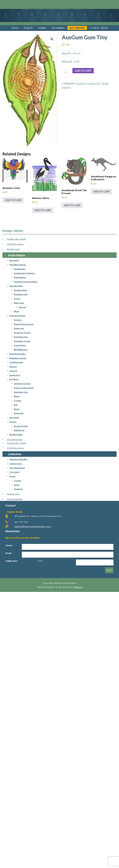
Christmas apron (15, 244)
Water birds (19, 303)
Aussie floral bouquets (24, 324)
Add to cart (83, 71)
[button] (52, 39)
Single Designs (17, 255)
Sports (17, 485)
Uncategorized (15, 439)
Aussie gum (94, 83)
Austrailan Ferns (21, 337)
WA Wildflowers (21, 350)
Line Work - (14, 379)
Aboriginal (14, 260)
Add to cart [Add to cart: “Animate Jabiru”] (43, 210)
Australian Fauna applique (26, 282)
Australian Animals (18, 265)
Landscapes (15, 375)
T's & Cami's (14, 472)
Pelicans (22, 307)
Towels (12, 476)
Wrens (17, 311)
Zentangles (19, 413)
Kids (16, 405)
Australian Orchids (22, 341)
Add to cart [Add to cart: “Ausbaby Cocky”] (13, 200)
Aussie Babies (20, 277)
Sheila (17, 409)
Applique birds (20, 290)
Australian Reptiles (18, 354)
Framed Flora (20, 345)
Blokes (17, 396)
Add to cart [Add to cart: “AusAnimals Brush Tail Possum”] (72, 205)
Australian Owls (21, 294)
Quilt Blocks (19, 430)
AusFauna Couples (22, 383)
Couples (18, 400)
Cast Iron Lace (16, 464)
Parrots (17, 299)
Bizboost (78, 587)
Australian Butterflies (18, 459)
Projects (13, 422)
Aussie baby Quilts (16, 239)
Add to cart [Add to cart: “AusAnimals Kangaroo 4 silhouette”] (102, 192)
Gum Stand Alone (17, 468)
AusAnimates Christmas (24, 273)
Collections (15, 454)
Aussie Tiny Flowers (22, 333)
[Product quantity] (67, 72)
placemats (14, 417)
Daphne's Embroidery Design (60, 13)
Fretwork (13, 371)
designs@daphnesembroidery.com (33, 526)
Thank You (18, 489)
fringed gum (13, 249)
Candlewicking (16, 362)
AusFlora (81, 83)
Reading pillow (16, 434)
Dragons (13, 367)
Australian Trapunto (18, 358)
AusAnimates (20, 269)
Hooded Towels (21, 426)
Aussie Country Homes (24, 388)
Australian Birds (16, 286)
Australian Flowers (17, 316)
